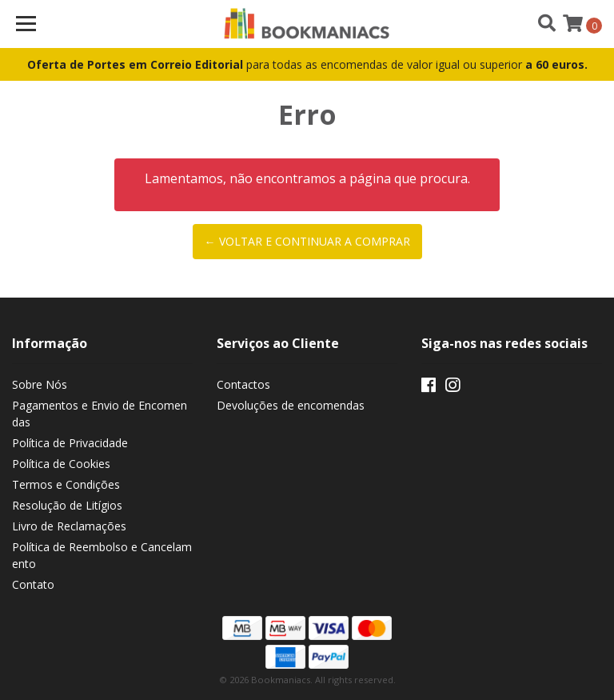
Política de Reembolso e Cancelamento (102, 555)
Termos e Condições (66, 484)
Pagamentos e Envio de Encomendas (100, 414)
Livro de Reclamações (69, 526)
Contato (33, 584)
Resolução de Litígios (67, 505)
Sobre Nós (40, 384)
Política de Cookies (61, 464)
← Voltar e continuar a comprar (307, 241)
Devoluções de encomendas (291, 405)
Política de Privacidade (70, 443)
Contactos (243, 384)
